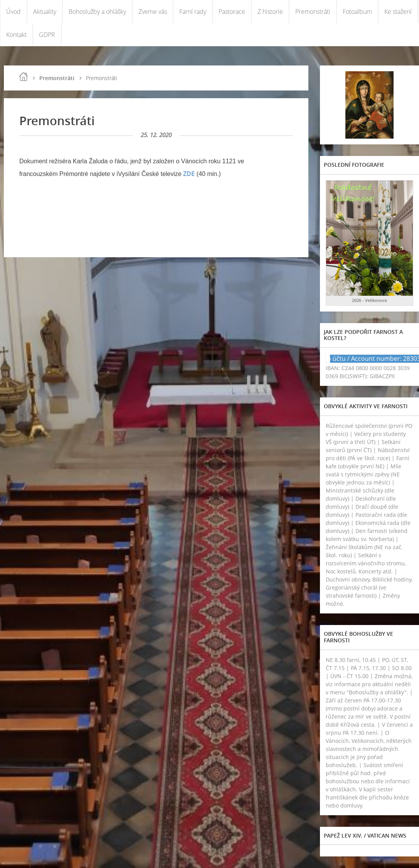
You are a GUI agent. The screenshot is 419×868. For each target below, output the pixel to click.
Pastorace (232, 12)
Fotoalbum (357, 12)
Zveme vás (153, 12)
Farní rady (193, 12)
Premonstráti (313, 12)
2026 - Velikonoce (369, 300)
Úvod (13, 12)
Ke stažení (398, 12)
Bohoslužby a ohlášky (97, 12)
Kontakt (16, 35)
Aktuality (45, 12)
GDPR (47, 35)
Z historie (270, 12)
